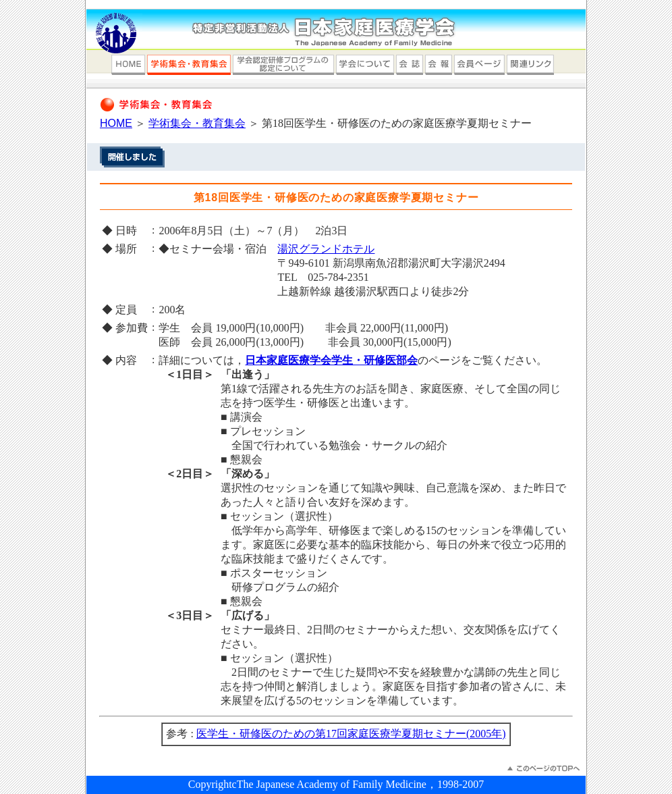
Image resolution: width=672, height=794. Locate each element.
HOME (116, 123)
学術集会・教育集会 (197, 123)
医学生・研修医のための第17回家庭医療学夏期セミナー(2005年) (351, 734)
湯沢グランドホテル (326, 249)
